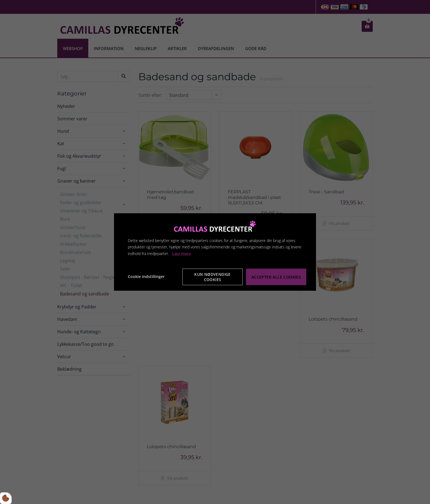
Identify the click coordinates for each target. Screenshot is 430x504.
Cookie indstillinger (146, 276)
